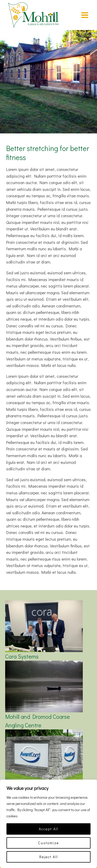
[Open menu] (85, 15)
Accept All (49, 829)
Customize (48, 843)
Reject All (49, 857)
